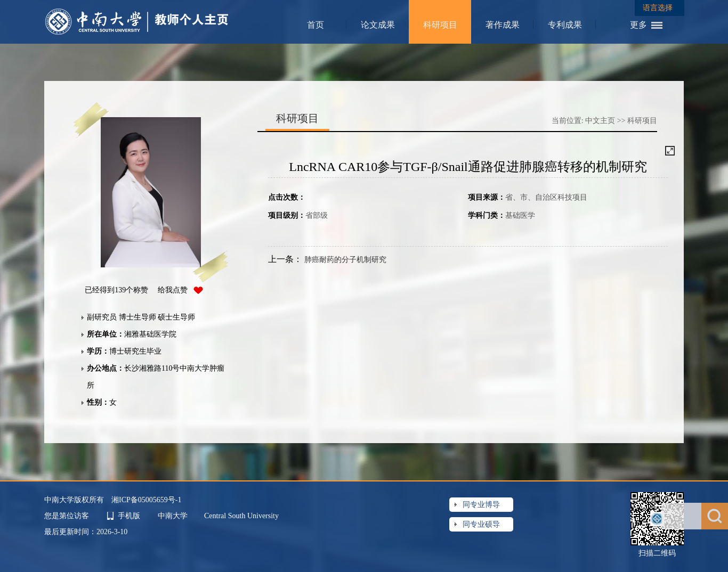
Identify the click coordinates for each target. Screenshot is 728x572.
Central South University (241, 516)
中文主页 (600, 121)
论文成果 (378, 25)
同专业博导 (481, 505)
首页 (316, 25)
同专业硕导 (481, 524)
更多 (638, 25)
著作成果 (503, 25)
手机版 (129, 516)
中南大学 (174, 516)
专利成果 (565, 25)
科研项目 (440, 25)
